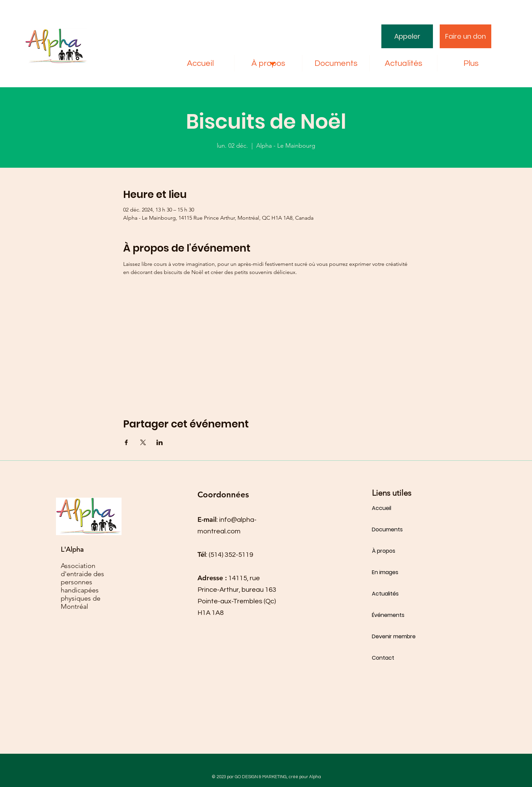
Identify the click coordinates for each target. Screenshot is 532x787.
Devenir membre (394, 636)
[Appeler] (407, 36)
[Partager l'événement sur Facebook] (126, 442)
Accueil (382, 508)
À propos (384, 551)
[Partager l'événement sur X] (143, 442)
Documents (387, 529)
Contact (383, 658)
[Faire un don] (465, 36)
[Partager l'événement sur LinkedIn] (160, 442)
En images (385, 572)
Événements (388, 615)
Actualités (385, 594)
